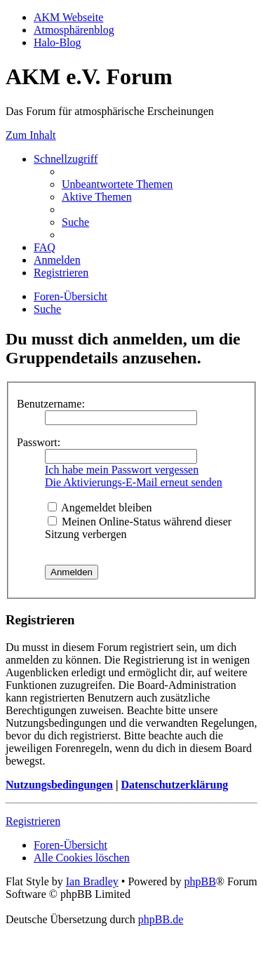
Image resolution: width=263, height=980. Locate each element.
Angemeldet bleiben (100, 508)
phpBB (200, 881)
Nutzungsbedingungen (59, 785)
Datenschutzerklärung (174, 785)
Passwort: (39, 442)
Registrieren (33, 821)
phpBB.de (161, 919)
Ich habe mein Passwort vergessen (122, 470)
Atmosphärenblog (74, 30)
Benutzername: (51, 404)
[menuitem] (117, 184)
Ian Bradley (92, 881)
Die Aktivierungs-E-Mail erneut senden (134, 482)
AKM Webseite (68, 17)
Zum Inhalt (31, 135)
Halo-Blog (58, 42)
